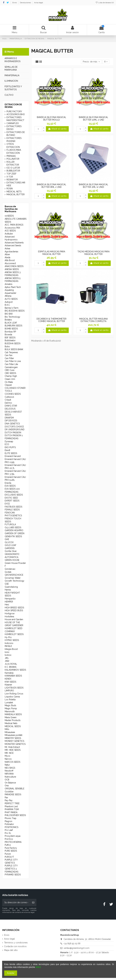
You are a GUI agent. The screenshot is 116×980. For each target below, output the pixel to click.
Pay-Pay (9, 800)
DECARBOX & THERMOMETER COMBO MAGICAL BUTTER (52, 320)
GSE (7, 584)
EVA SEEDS (10, 486)
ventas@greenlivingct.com (77, 948)
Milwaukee (10, 732)
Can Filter (9, 358)
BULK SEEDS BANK (14, 349)
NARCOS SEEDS (12, 762)
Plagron (8, 821)
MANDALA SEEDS (13, 714)
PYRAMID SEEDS (13, 875)
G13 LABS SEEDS (13, 527)
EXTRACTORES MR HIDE (16, 184)
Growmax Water (13, 578)
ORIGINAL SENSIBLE (14, 789)
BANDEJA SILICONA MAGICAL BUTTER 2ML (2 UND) (93, 186)
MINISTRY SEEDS (13, 738)
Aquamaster (10, 293)
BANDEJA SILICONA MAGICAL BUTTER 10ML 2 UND (93, 119)
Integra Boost (11, 649)
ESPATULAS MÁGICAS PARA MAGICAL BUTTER (52, 253)
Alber (7, 254)
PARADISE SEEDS (13, 794)
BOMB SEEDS (11, 329)
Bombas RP (10, 332)
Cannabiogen (11, 367)
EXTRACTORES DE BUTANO (16, 134)
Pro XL (8, 833)
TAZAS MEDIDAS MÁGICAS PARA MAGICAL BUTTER (93, 253)
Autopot (9, 302)
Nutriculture (10, 777)
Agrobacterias (11, 252)
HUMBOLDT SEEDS (14, 634)
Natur (7, 765)
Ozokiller (9, 792)
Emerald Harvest (13, 456)
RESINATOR (12, 180)
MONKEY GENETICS (14, 741)
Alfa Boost (10, 260)
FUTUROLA (10, 524)
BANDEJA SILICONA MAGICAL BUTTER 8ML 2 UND (52, 186)
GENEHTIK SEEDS (13, 536)
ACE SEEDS (10, 231)
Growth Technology (14, 581)
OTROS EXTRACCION (13, 146)
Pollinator (9, 824)
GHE (7, 539)
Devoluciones (26, 3)
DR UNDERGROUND (15, 429)
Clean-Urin (10, 379)
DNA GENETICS (12, 424)
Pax (6, 798)
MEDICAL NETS (14, 192)
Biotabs (8, 320)
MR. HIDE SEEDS (13, 750)
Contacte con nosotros (15, 946)
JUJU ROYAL (11, 664)
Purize (8, 854)
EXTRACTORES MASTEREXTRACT (15, 119)
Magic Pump (11, 708)
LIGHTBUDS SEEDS (14, 688)
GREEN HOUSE (12, 560)
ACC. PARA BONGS (14, 225)
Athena (8, 296)
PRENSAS (11, 156)
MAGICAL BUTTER (16, 194)
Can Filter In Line (13, 361)
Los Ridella (10, 700)
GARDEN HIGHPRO (14, 530)
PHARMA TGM (12, 809)
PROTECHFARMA (13, 842)
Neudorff (9, 771)
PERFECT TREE (12, 803)
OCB (7, 780)
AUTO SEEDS (11, 299)
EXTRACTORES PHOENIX (14, 140)
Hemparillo (10, 599)
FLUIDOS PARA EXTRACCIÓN (14, 151)
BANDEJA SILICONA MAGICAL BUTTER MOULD (52, 119)
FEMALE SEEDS (12, 510)
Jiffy (7, 658)
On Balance (10, 783)
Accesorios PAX (12, 228)
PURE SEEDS (11, 851)
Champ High (11, 376)
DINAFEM (9, 418)
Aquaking (9, 290)
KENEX (8, 679)
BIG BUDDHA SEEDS (15, 311)
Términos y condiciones (16, 943)
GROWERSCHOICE (14, 575)
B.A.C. (7, 305)
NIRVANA (9, 774)
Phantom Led (11, 806)
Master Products (13, 720)
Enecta (8, 483)
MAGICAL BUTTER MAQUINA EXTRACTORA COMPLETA (93, 320)
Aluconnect (10, 263)
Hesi (7, 605)
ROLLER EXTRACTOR (13, 163)
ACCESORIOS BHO (16, 114)
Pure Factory (11, 848)
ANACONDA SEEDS (14, 266)
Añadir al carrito (57, 129)
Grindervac (10, 569)
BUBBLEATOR (13, 171)
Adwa (7, 249)
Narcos (8, 759)
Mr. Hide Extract (12, 747)
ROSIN (10, 189)
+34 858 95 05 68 (72, 944)
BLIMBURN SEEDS (13, 326)
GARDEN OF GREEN (14, 533)
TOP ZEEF (11, 174)
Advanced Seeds (13, 245)
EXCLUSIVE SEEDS (14, 495)
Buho (7, 347)
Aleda (7, 257)
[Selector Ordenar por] (91, 62)
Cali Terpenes (11, 352)
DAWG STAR (11, 406)
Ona (7, 786)
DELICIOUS (10, 409)
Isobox (8, 655)
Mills (7, 729)
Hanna (8, 590)
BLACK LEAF (11, 323)
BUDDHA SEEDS (13, 343)
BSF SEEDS (10, 338)
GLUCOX (9, 542)
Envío (15, 3)
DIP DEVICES (11, 421)
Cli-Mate (9, 382)
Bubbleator (10, 340)
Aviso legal (39, 3)
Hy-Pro (8, 637)
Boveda (8, 335)
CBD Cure (10, 370)
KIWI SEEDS (10, 682)
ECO (7, 444)
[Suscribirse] (33, 903)
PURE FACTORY (14, 111)
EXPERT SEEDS (12, 501)
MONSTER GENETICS (15, 744)
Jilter (7, 661)
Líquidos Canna (12, 697)
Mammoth (10, 711)
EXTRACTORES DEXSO (14, 128)
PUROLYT (9, 857)
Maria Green (11, 717)
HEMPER (9, 602)
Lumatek (9, 703)
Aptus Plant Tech (13, 287)
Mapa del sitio (11, 950)
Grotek (8, 572)
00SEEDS (9, 216)
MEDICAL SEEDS (13, 726)
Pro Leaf (9, 830)
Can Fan (9, 355)
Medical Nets (11, 723)
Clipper (8, 385)
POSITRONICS (11, 827)
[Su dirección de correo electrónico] (16, 903)
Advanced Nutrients (14, 243)
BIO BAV (9, 314)
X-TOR (10, 177)
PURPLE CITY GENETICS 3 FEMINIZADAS (11, 869)
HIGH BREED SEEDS (14, 608)
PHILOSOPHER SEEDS (15, 815)
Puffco (8, 845)
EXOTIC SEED (11, 498)
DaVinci (8, 403)
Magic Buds (10, 705)
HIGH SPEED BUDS (14, 610)
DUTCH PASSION (13, 433)
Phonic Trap (10, 818)
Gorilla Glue (11, 551)
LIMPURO (9, 691)
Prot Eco (9, 839)
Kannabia (9, 673)
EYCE (7, 504)
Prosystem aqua (13, 836)
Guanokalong (11, 587)
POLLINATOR (13, 159)
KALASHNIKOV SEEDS (15, 670)
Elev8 (7, 450)
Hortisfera (9, 617)
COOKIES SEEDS (13, 394)
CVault (8, 400)
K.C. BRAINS (10, 667)
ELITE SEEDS (11, 453)
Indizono (9, 643)
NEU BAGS (10, 768)
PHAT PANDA (11, 812)
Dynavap (9, 441)
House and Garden (14, 619)
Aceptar (11, 973)
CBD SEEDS (10, 373)
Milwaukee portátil (14, 735)
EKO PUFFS (10, 447)
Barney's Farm (12, 308)
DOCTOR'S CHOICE (14, 427)
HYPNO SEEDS (12, 640)
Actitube (9, 234)
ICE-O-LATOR (13, 168)
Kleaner (8, 685)
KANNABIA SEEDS (13, 676)
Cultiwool (9, 397)
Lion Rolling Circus (14, 694)
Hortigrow (10, 614)
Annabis (9, 284)
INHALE (8, 646)
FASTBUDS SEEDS (13, 507)
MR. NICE (9, 753)
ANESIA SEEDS (12, 269)
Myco (7, 756)
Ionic (7, 652)
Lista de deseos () (105, 3)
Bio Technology (12, 317)
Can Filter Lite (11, 364)
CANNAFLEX (13, 123)
